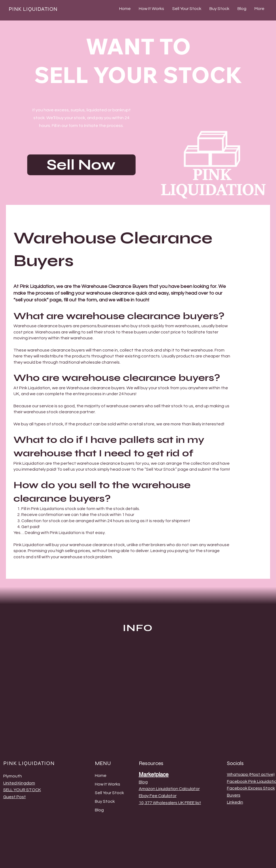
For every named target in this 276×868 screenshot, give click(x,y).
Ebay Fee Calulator (158, 796)
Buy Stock (105, 801)
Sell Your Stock (109, 793)
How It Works (108, 784)
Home (101, 776)
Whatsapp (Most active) (251, 774)
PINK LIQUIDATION (33, 9)
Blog (99, 810)
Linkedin (235, 802)
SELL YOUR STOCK (22, 790)
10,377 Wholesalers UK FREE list (170, 803)
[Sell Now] (81, 165)
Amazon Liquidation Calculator (169, 789)
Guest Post (15, 797)
